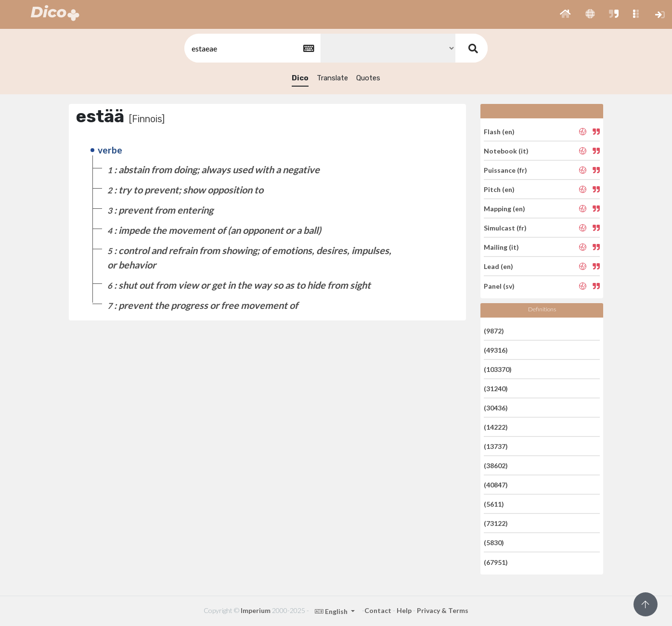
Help (404, 610)
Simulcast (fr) (505, 228)
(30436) (496, 408)
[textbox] (252, 48)
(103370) (498, 369)
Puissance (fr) (505, 170)
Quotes (368, 78)
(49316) (496, 350)
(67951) (496, 562)
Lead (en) (498, 266)
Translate (332, 78)
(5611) (494, 504)
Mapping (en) (504, 209)
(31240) (496, 389)
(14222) (496, 427)
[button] (565, 14)
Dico (300, 78)
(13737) (496, 446)
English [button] (332, 611)
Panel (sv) (499, 286)
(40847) (496, 485)
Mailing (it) (501, 247)
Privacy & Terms (443, 610)
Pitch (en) (499, 189)
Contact (378, 610)
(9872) (494, 330)
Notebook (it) (506, 151)
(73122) (496, 523)
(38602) (496, 466)
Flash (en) (499, 131)
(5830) (494, 543)
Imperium (256, 610)
